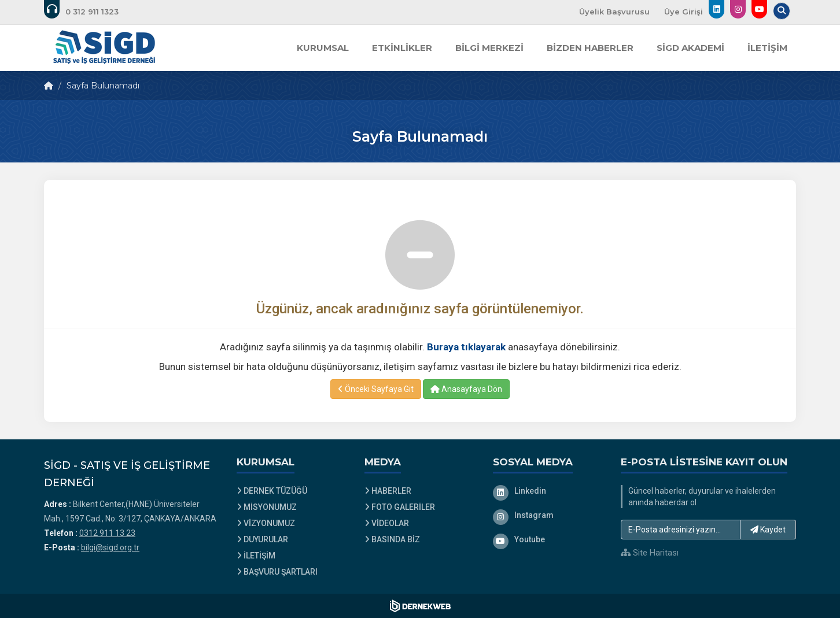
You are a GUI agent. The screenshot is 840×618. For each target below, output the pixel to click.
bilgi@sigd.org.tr (110, 547)
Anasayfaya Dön (466, 389)
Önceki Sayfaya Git (376, 389)
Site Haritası (650, 553)
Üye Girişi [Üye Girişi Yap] (684, 12)
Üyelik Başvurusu (614, 12)
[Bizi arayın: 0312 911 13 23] (89, 12)
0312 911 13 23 (107, 533)
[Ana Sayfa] (104, 48)
